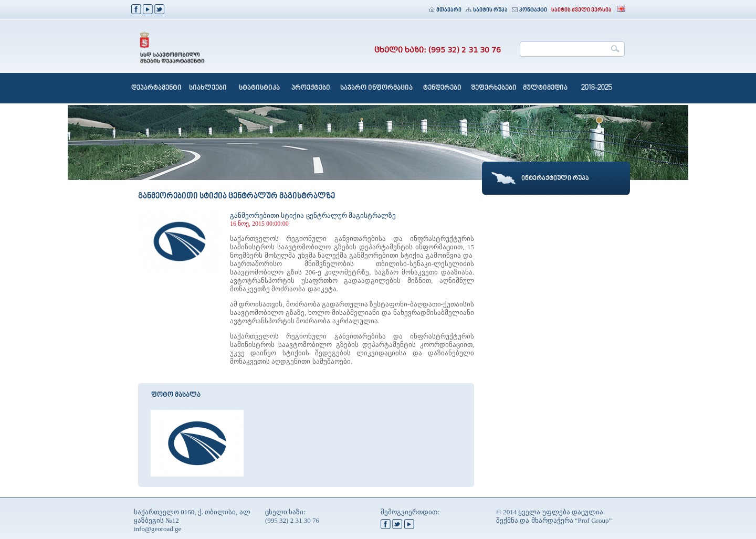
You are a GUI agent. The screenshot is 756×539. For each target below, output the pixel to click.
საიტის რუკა (487, 10)
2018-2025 (597, 88)
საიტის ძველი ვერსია (581, 10)
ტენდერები (442, 88)
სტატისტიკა (259, 88)
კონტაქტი (529, 10)
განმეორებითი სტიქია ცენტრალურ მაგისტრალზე (313, 215)
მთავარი (445, 10)
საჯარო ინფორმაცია (376, 88)
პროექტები (311, 88)
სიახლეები (208, 88)
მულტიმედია (545, 88)
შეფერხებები (494, 88)
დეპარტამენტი (156, 88)
